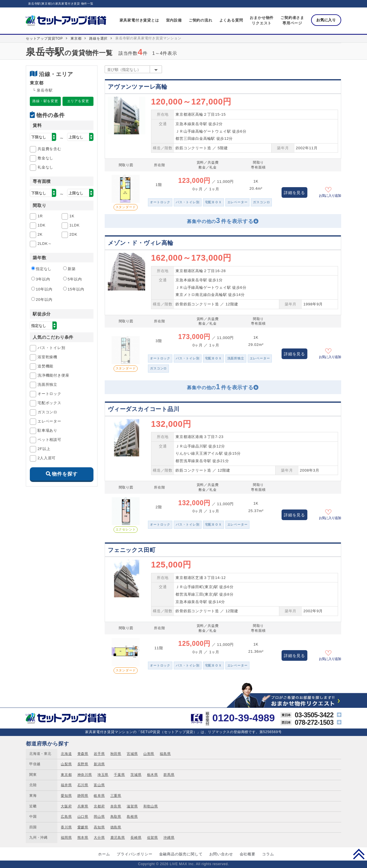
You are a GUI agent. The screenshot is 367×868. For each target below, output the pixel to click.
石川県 (83, 785)
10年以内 (42, 289)
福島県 (165, 754)
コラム (268, 854)
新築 (69, 269)
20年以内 (42, 299)
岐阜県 (99, 796)
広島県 (66, 817)
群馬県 (169, 775)
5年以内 (72, 279)
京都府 (99, 806)
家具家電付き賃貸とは (139, 20)
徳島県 (116, 827)
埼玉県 (103, 775)
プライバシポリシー (134, 854)
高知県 (99, 827)
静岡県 (83, 796)
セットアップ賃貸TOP (44, 38)
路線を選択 (98, 38)
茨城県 (136, 775)
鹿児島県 (118, 838)
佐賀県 (153, 838)
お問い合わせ (221, 854)
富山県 (99, 785)
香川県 (66, 827)
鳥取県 (116, 817)
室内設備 (174, 20)
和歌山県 (151, 806)
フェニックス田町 (132, 550)
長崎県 (136, 838)
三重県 (116, 796)
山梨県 (66, 764)
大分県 (99, 838)
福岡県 (66, 838)
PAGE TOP (359, 854)
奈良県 (116, 806)
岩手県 (99, 754)
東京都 (76, 38)
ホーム (104, 854)
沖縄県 (169, 838)
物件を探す (65, 474)
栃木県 (153, 775)
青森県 (83, 754)
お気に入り (326, 20)
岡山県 (99, 817)
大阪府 (66, 806)
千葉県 (119, 775)
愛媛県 (83, 827)
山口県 (83, 817)
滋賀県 (132, 806)
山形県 (149, 754)
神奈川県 (85, 775)
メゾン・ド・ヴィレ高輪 (141, 243)
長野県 (83, 764)
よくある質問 (231, 20)
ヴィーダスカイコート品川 (144, 409)
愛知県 (66, 796)
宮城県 (132, 754)
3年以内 (41, 279)
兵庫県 (83, 806)
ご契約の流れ (201, 20)
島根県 (132, 817)
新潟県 (99, 764)
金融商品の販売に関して (181, 854)
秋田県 (116, 754)
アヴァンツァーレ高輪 (138, 87)
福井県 (66, 785)
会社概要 (248, 854)
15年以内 (74, 289)
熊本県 (83, 838)
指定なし (41, 269)
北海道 (66, 754)
